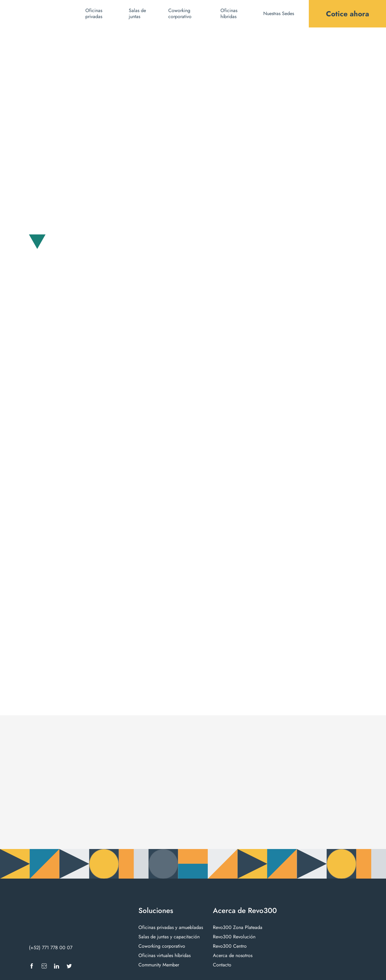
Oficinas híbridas (229, 14)
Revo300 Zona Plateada (238, 927)
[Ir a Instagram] (44, 966)
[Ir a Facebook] (32, 966)
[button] (282, 14)
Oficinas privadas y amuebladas (171, 927)
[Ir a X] (69, 966)
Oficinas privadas (94, 14)
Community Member (159, 965)
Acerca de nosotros (233, 955)
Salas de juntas (137, 14)
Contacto (222, 965)
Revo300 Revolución (234, 937)
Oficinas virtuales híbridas (165, 955)
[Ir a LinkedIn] (57, 966)
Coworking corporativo (180, 14)
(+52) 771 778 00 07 (51, 948)
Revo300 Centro (230, 946)
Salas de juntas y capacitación (169, 937)
